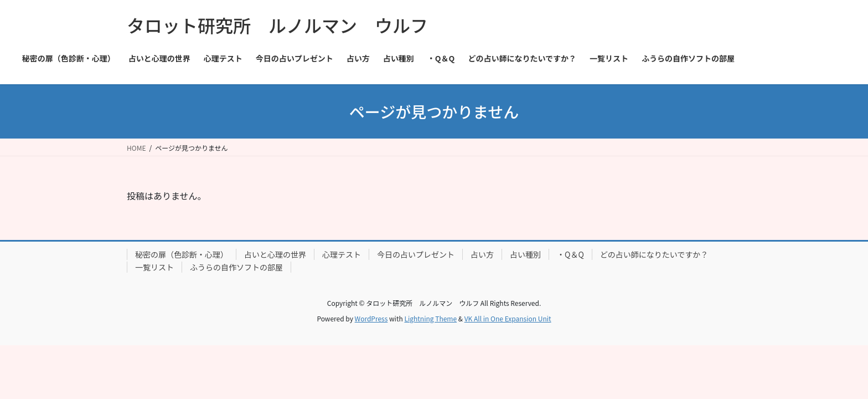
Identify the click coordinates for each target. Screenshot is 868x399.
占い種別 (525, 254)
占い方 (482, 254)
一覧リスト (154, 267)
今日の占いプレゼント (416, 254)
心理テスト (342, 254)
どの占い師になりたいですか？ (654, 254)
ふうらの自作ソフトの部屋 (236, 267)
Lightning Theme (430, 318)
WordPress (371, 318)
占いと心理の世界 (275, 254)
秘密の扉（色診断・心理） (182, 254)
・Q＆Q (570, 254)
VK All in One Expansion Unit (508, 318)
